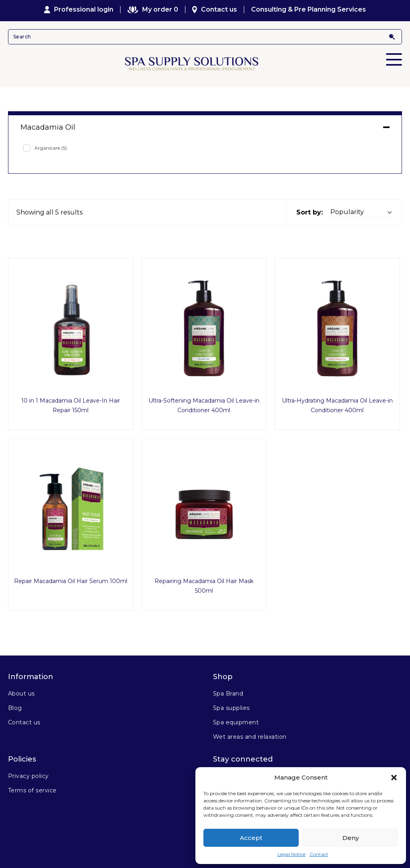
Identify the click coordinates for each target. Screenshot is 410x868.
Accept (251, 838)
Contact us (215, 10)
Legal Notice (291, 854)
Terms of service (32, 790)
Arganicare (51, 148)
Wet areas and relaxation (250, 737)
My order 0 (153, 10)
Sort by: (310, 212)
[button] (394, 778)
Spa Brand (228, 694)
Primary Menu (394, 54)
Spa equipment (236, 722)
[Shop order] (361, 212)
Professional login (79, 10)
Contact (319, 854)
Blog (15, 708)
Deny (351, 838)
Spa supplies (231, 708)
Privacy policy (28, 776)
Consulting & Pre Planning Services (309, 10)
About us (21, 694)
